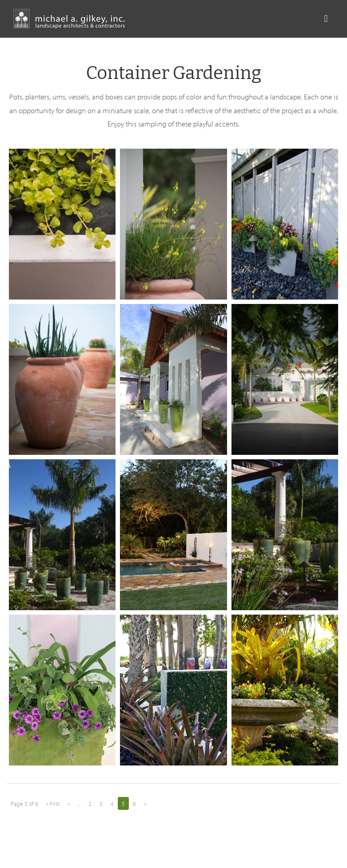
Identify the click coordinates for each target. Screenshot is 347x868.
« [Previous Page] (69, 804)
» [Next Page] (145, 804)
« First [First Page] (53, 804)
